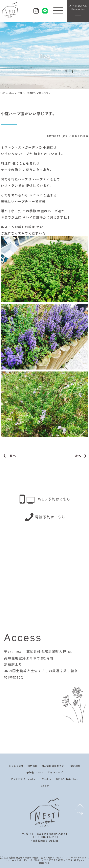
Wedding (47, 779)
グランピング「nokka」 (24, 779)
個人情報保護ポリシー (54, 766)
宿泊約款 (75, 766)
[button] (58, 10)
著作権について (35, 772)
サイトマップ (55, 772)
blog (11, 93)
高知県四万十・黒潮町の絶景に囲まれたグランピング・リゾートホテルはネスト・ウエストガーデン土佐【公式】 (47, 859)
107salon (45, 785)
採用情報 (33, 766)
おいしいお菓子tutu (67, 779)
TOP (2, 93)
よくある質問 (16, 766)
